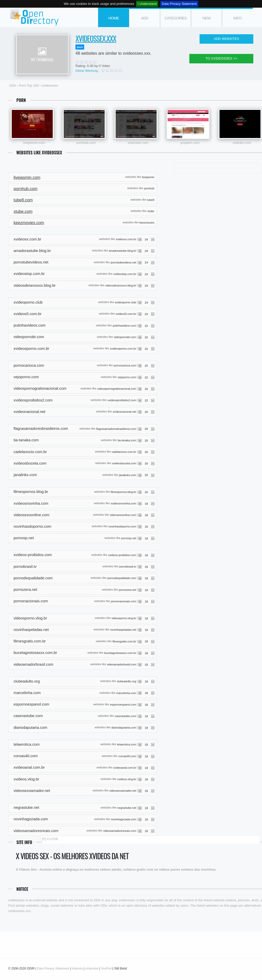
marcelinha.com (126, 693)
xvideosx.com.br (126, 239)
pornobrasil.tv (128, 567)
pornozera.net (127, 590)
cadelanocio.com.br (124, 452)
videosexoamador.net (123, 791)
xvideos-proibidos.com (122, 555)
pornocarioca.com (125, 365)
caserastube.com (125, 716)
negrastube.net (127, 808)
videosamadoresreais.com (120, 831)
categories (175, 18)
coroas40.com (127, 756)
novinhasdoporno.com (122, 526)
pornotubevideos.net (123, 262)
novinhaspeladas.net (123, 630)
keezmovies (147, 222)
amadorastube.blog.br (122, 251)
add (145, 18)
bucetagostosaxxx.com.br (120, 653)
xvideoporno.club (125, 302)
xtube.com (23, 211)
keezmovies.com (29, 223)
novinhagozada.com (123, 819)
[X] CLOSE (50, 839)
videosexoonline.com (123, 515)
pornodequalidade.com (122, 578)
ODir (34, 18)
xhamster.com (138, 143)
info (237, 18)
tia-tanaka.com (127, 440)
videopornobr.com (125, 337)
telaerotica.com (127, 744)
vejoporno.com (127, 377)
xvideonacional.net (124, 412)
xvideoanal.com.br (125, 768)
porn (80, 47)
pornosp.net (129, 538)
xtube (151, 211)
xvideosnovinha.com (123, 503)
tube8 (151, 200)
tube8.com (23, 200)
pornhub (149, 188)
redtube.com (242, 143)
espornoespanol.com (123, 704)
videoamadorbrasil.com (122, 664)
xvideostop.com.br (125, 274)
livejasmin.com (34, 143)
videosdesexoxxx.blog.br (121, 285)
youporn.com (190, 143)
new (206, 18)
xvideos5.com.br (126, 314)
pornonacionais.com (123, 601)
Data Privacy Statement (179, 4)
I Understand (147, 4)
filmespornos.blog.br (123, 492)
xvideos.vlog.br (127, 779)
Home (114, 18)
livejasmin (148, 177)
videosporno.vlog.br (124, 618)
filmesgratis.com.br (124, 641)
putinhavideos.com (124, 325)
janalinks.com (128, 475)
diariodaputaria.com (124, 728)
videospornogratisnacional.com (117, 388)
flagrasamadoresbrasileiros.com (116, 429)
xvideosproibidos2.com (122, 400)
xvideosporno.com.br (123, 349)
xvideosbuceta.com (124, 463)
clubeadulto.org (127, 681)
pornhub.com (86, 143)
